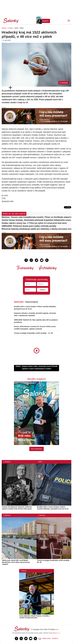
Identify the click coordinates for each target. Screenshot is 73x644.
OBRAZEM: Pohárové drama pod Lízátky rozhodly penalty (29, 226)
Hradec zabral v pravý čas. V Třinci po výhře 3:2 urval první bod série (34, 223)
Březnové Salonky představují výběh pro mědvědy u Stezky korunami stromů (36, 229)
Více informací (36, 449)
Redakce (55, 638)
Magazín (46, 21)
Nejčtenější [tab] (19, 302)
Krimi (40, 462)
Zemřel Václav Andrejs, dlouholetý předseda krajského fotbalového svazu (36, 220)
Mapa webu (47, 638)
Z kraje (10, 28)
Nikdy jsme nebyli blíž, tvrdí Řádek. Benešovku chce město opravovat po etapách (16, 562)
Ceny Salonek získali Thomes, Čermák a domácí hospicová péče (35, 617)
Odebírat (43, 290)
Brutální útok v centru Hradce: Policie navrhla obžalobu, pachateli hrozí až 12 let (53, 508)
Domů (4, 28)
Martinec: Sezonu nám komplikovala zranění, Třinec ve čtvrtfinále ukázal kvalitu (36, 217)
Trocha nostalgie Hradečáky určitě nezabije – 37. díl (33, 333)
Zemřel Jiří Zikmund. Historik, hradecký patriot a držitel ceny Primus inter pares (17, 508)
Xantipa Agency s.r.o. (54, 633)
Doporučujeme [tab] (32, 302)
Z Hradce (7, 462)
